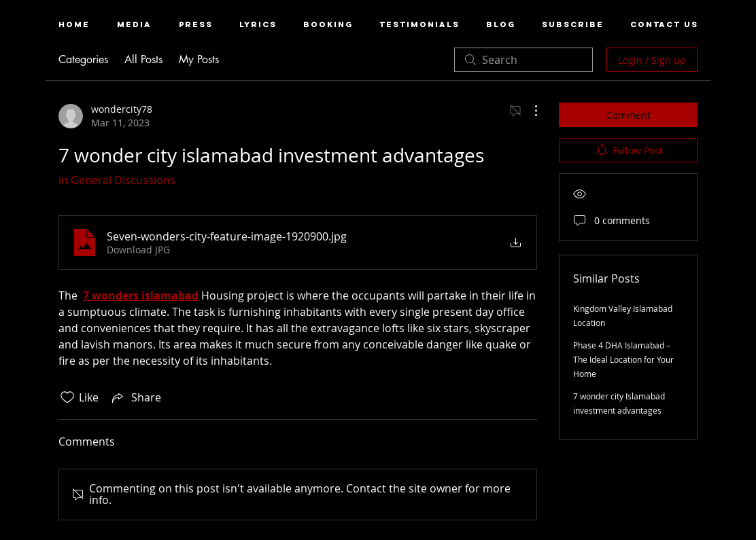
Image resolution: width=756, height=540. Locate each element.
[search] (523, 60)
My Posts (199, 59)
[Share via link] (135, 397)
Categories (83, 59)
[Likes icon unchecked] (67, 397)
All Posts (143, 59)
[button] (134, 25)
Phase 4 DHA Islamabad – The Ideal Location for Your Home (623, 359)
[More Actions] (529, 111)
